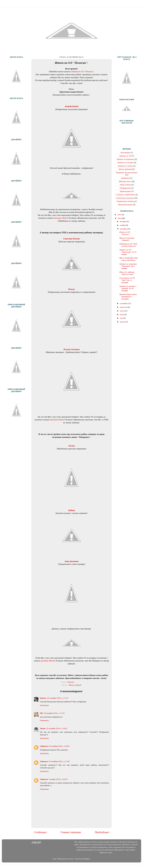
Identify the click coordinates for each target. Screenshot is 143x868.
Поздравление (125, 188)
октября (123, 229)
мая (122, 318)
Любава (71, 510)
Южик (71, 289)
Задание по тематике (125, 159)
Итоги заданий (75, 685)
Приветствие (125, 191)
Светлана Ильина (71, 239)
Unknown (44, 746)
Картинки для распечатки (127, 172)
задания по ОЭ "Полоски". (83, 72)
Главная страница (71, 832)
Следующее (40, 832)
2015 (120, 215)
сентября (124, 303)
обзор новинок (125, 185)
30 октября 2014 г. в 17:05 (59, 761)
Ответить (44, 705)
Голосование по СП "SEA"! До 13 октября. (127, 280)
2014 (120, 218)
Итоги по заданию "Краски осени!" (127, 273)
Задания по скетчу (125, 166)
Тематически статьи (125, 201)
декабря (123, 221)
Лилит (71, 446)
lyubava (43, 698)
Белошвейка (125, 153)
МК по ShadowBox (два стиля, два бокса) (129, 259)
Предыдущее (102, 832)
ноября (123, 225)
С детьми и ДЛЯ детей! (125, 195)
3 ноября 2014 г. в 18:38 (58, 779)
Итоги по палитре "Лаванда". (127, 239)
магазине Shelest (61, 218)
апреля (123, 322)
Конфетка (125, 178)
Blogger (87, 859)
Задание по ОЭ (125, 156)
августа (123, 307)
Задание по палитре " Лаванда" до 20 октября (128, 288)
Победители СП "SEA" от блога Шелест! (128, 245)
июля (122, 311)
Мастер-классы (125, 181)
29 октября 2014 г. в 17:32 (54, 713)
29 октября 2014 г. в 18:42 (57, 728)
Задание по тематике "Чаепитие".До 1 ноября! (128, 266)
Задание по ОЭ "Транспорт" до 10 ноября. (128, 252)
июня (122, 314)
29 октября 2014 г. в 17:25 (58, 698)
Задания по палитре (125, 162)
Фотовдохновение (125, 205)
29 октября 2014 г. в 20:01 (59, 746)
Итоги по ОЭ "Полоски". (125, 233)
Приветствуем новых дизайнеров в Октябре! (128, 297)
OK (41, 713)
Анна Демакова (71, 561)
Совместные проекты (125, 198)
